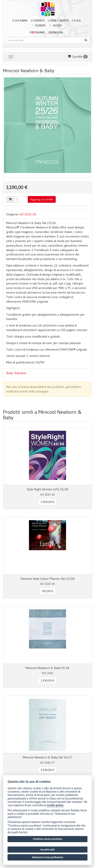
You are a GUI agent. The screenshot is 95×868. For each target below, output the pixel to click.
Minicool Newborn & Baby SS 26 (47, 668)
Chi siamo (20, 21)
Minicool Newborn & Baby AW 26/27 (48, 757)
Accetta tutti (48, 850)
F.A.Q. (76, 21)
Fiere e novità (58, 21)
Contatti (38, 21)
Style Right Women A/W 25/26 (47, 489)
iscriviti (38, 25)
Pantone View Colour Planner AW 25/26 (48, 579)
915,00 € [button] (48, 591)
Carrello (78, 57)
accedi (55, 25)
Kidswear (21, 373)
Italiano (38, 32)
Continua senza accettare (47, 839)
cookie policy (55, 805)
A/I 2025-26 (28, 214)
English (56, 32)
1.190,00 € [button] (47, 680)
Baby (10, 373)
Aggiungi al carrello (42, 199)
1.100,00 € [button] (48, 502)
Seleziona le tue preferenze (47, 857)
